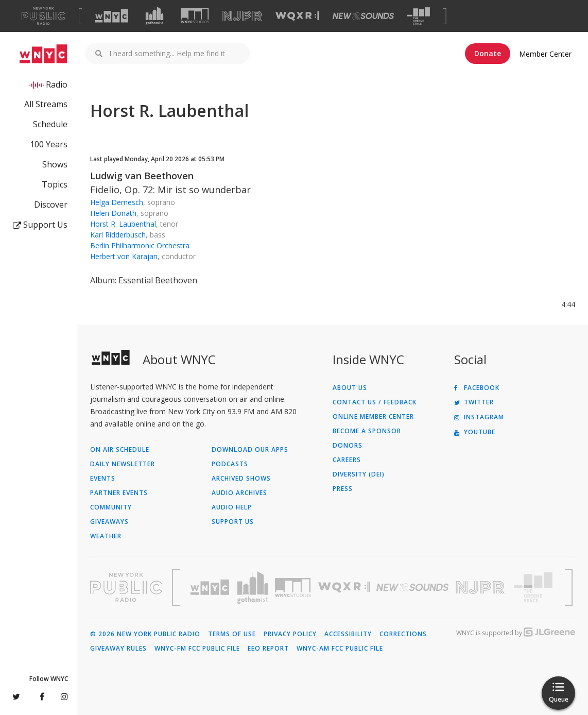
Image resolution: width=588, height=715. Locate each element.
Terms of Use (232, 634)
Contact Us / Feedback (375, 402)
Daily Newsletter (123, 464)
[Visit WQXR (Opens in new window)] (297, 16)
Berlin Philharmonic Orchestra (140, 245)
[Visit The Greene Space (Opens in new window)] (419, 16)
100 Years (49, 144)
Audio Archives (239, 493)
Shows (55, 164)
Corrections (403, 634)
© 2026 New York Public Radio (145, 634)
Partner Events (119, 493)
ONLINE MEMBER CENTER (373, 417)
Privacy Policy (290, 634)
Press (343, 489)
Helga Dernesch (117, 202)
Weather (106, 536)
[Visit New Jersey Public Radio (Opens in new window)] (481, 588)
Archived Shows (241, 479)
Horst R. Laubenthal (123, 224)
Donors (348, 446)
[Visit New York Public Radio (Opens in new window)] (126, 587)
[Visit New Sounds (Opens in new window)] (363, 16)
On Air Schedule (120, 450)
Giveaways (109, 522)
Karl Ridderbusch (118, 235)
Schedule (50, 124)
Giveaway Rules (118, 649)
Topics (55, 184)
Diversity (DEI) (359, 474)
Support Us (40, 225)
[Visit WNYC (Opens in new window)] (112, 16)
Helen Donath (113, 213)
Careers (347, 460)
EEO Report (268, 649)
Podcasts (230, 464)
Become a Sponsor (367, 431)
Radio (57, 84)
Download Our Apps (250, 450)
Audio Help (232, 507)
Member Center (545, 54)
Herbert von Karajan (124, 256)
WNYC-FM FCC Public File (197, 649)
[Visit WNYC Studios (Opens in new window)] (195, 16)
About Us (350, 388)
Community (111, 507)
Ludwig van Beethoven (142, 176)
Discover (51, 205)
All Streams (46, 104)
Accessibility (348, 634)
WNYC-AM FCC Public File (340, 649)
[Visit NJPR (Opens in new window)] (242, 16)
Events (103, 479)
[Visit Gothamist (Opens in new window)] (154, 16)
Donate (488, 53)
